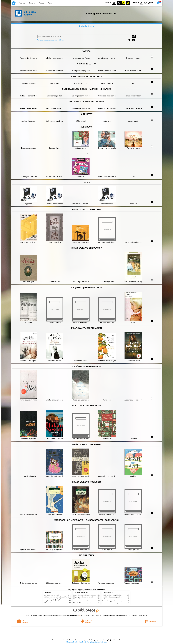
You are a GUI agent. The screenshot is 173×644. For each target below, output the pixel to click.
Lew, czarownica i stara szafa (52, 595)
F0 (141, 3)
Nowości (22, 3)
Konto (50, 3)
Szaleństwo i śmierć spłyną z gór (110, 603)
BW (119, 3)
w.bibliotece (75, 615)
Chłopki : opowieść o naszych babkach (83, 597)
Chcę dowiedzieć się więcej (76, 642)
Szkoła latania (48, 603)
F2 (151, 3)
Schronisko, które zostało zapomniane (83, 603)
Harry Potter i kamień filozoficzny (53, 601)
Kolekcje (61, 40)
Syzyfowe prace (106, 599)
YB (123, 3)
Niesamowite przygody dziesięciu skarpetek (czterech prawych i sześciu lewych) (65, 599)
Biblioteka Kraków (87, 26)
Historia (32, 3)
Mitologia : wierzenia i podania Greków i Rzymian (57, 597)
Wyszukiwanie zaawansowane (47, 40)
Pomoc (41, 3)
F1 (145, 3)
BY (128, 3)
